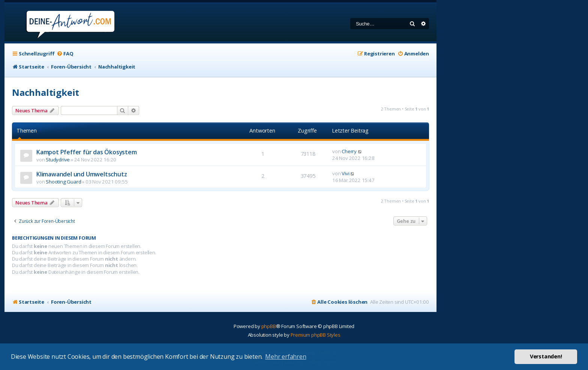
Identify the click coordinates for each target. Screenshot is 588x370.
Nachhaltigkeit (46, 92)
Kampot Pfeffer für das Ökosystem (87, 152)
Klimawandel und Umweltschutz (82, 174)
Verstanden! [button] (546, 356)
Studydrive (58, 160)
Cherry (349, 151)
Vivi (345, 173)
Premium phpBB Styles (316, 335)
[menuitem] (65, 54)
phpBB (269, 326)
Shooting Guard (63, 182)
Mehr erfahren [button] (286, 357)
